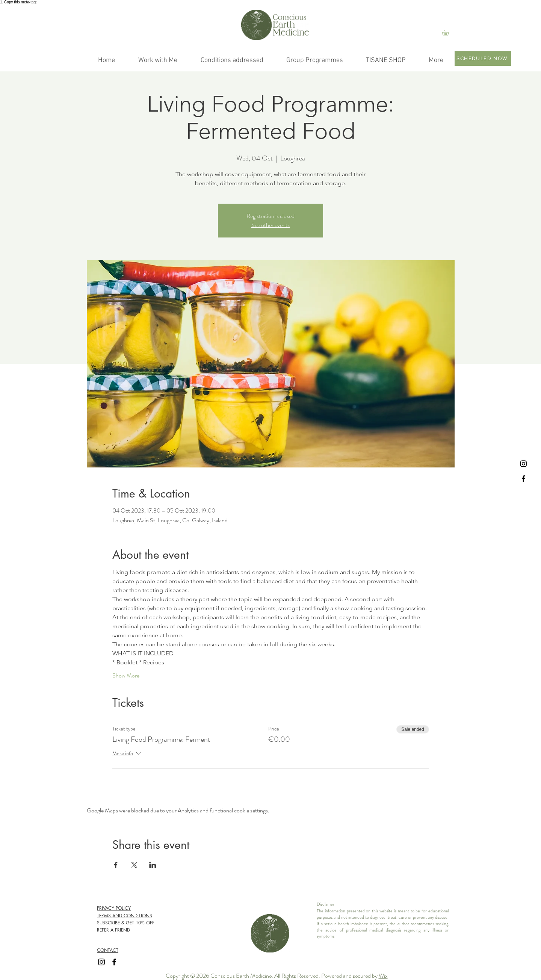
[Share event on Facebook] (116, 865)
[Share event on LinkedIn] (153, 865)
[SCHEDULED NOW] (483, 58)
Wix (383, 976)
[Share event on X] (134, 865)
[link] (448, 33)
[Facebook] (524, 479)
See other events (270, 225)
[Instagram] (524, 464)
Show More (126, 676)
